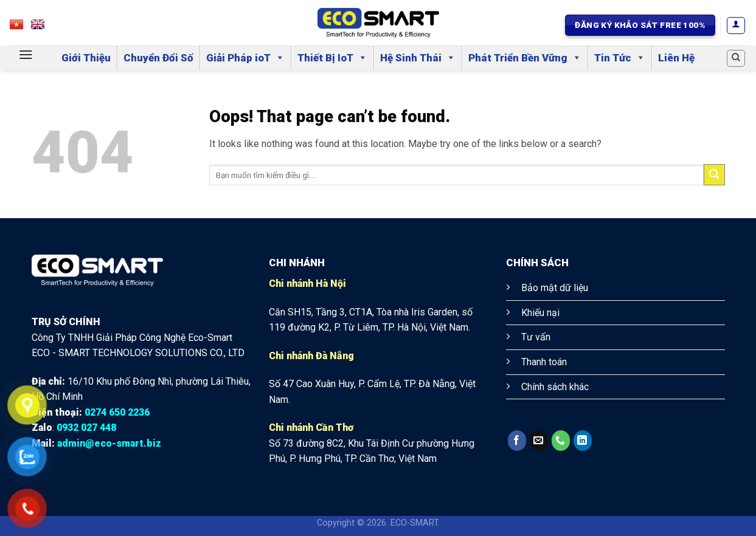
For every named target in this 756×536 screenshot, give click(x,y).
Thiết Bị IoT (332, 58)
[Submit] (714, 175)
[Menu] (26, 55)
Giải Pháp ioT (245, 58)
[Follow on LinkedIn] (583, 441)
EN (43, 28)
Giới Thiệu (86, 58)
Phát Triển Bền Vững (525, 58)
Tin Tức (620, 58)
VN (22, 28)
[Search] (736, 58)
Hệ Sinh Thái (418, 58)
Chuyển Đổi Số (158, 58)
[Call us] (561, 441)
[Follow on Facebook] (517, 441)
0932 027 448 (86, 428)
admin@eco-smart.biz (109, 443)
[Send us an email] (539, 441)
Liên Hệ (676, 58)
